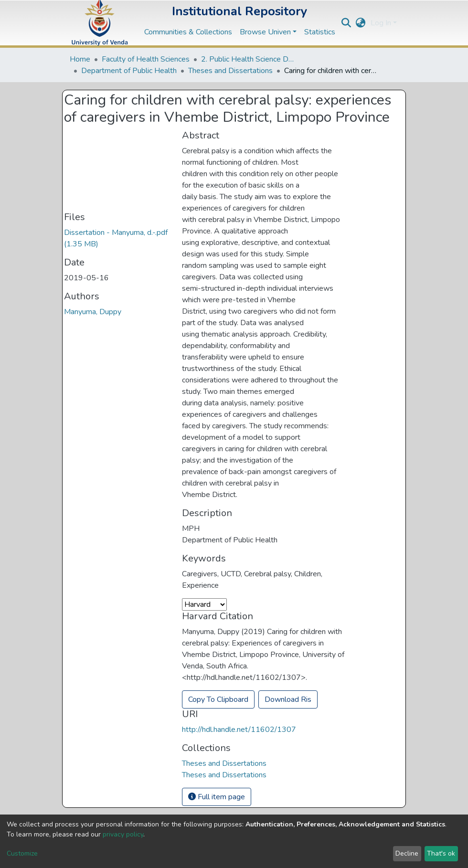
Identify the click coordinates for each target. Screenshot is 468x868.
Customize (22, 853)
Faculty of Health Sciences (146, 59)
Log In (381, 23)
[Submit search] (346, 23)
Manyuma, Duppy (93, 312)
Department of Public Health (129, 71)
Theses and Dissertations (230, 71)
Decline (407, 853)
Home (80, 59)
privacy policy (123, 834)
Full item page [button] (217, 797)
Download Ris (288, 699)
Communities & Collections (188, 32)
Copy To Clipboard (218, 699)
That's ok (441, 853)
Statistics (320, 32)
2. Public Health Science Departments (249, 59)
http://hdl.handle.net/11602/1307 (239, 730)
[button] (361, 23)
